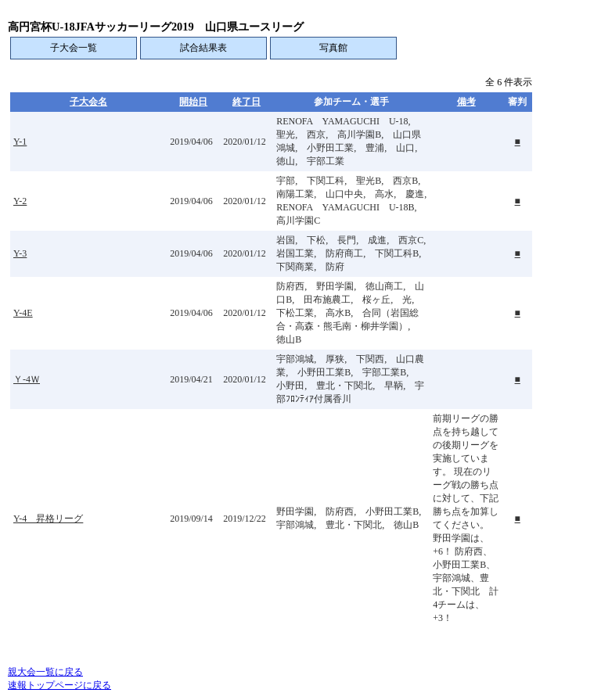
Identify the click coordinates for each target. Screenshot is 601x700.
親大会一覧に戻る (45, 672)
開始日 (193, 102)
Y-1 (20, 142)
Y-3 (20, 253)
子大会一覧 (74, 48)
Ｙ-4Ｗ (27, 379)
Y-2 (20, 201)
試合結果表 (203, 48)
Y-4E (23, 313)
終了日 (247, 102)
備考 (466, 102)
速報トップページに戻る (59, 685)
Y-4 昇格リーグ (48, 519)
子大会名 (88, 102)
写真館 (333, 48)
